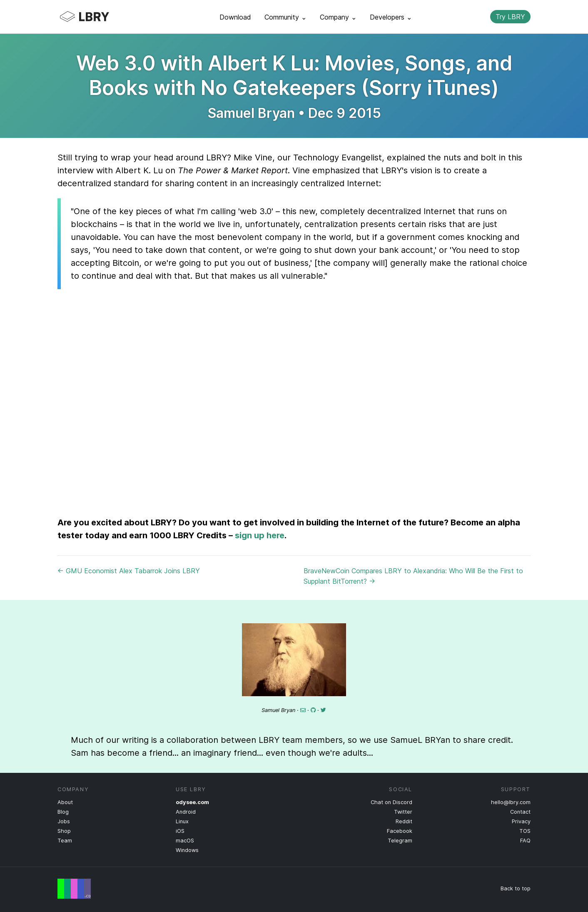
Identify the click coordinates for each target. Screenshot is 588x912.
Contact (520, 812)
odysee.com (192, 802)
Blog (63, 812)
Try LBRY (510, 17)
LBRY (101, 17)
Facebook (400, 831)
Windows (187, 850)
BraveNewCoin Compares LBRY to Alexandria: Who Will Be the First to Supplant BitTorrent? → (413, 576)
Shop (64, 831)
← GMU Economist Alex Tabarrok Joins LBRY (129, 571)
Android (186, 812)
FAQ (525, 841)
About (65, 802)
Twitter (403, 812)
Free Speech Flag (74, 889)
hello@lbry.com (511, 802)
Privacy (521, 821)
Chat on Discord (391, 802)
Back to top (516, 888)
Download (235, 17)
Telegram (400, 841)
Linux (182, 821)
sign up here (260, 535)
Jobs (64, 821)
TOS (525, 831)
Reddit (404, 821)
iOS (180, 831)
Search (477, 17)
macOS (185, 841)
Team (65, 841)
